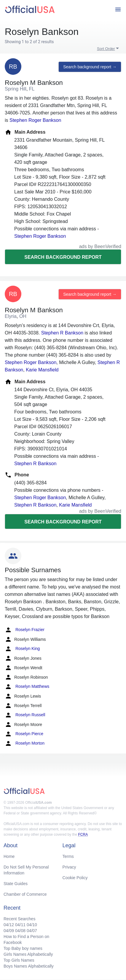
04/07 (32, 931)
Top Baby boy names (23, 948)
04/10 (32, 925)
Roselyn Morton (25, 743)
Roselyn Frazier (25, 630)
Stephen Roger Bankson (35, 120)
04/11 (20, 925)
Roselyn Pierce (24, 734)
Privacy (69, 867)
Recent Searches (19, 919)
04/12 (9, 925)
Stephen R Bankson (62, 333)
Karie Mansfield (42, 370)
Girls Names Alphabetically (28, 954)
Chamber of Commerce (25, 894)
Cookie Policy (75, 878)
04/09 (9, 931)
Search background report (63, 257)
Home (9, 856)
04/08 (20, 931)
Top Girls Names (19, 960)
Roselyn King (22, 649)
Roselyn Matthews (27, 687)
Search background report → (90, 67)
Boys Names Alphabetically (29, 966)
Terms (68, 856)
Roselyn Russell (25, 715)
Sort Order (106, 49)
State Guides (16, 884)
